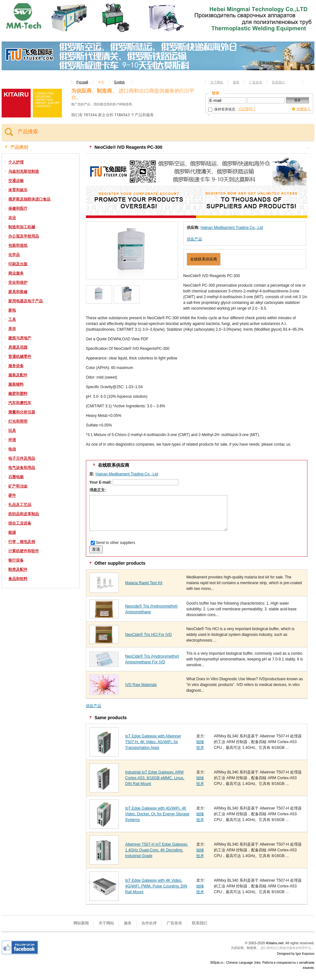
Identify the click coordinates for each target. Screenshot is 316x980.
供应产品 (194, 239)
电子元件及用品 (22, 458)
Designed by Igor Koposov (296, 954)
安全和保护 (18, 283)
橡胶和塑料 (18, 394)
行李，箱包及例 (22, 542)
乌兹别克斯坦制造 (24, 171)
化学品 (14, 255)
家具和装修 (18, 292)
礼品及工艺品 (20, 505)
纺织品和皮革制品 (24, 514)
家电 (12, 310)
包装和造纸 (18, 245)
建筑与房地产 (20, 338)
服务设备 (16, 366)
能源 (12, 532)
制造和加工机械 (22, 227)
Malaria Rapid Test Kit (144, 583)
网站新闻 (81, 923)
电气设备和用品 (22, 468)
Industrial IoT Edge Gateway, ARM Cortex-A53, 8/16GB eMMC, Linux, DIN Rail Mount (155, 778)
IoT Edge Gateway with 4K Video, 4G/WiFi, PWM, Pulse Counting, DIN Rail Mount (156, 886)
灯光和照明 (18, 421)
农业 (12, 218)
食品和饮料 (18, 579)
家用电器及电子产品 (26, 301)
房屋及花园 (18, 347)
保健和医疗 (18, 208)
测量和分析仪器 (22, 412)
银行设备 (16, 560)
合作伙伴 (149, 923)
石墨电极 (16, 477)
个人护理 (16, 162)
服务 (236, 82)
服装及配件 (18, 375)
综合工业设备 (20, 523)
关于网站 (217, 82)
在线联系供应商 (204, 259)
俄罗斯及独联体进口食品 (29, 199)
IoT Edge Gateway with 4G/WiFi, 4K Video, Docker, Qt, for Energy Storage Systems (157, 814)
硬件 (12, 495)
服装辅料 (16, 384)
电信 (12, 449)
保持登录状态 (222, 109)
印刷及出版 (18, 264)
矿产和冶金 (18, 486)
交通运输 (16, 181)
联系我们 (278, 82)
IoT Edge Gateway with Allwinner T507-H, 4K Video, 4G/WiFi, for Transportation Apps (153, 742)
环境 (12, 440)
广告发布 (256, 82)
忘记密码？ (247, 109)
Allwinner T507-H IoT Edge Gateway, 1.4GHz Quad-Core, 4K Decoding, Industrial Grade (157, 850)
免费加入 (304, 109)
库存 (12, 329)
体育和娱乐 (18, 190)
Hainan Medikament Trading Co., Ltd (232, 228)
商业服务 (16, 273)
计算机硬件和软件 (24, 551)
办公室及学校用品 (24, 236)
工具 (12, 320)
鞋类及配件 (18, 569)
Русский (82, 82)
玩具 (12, 431)
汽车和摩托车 (20, 403)
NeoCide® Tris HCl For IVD (148, 635)
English (120, 82)
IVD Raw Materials (141, 685)
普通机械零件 (20, 357)
